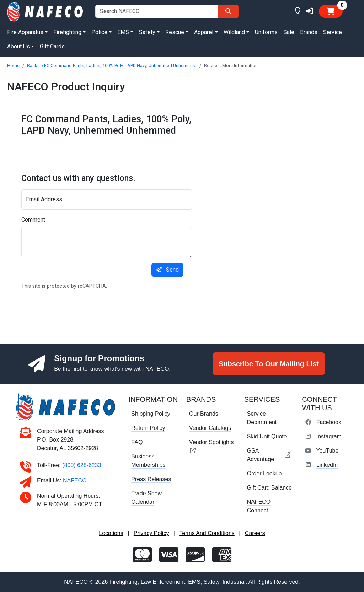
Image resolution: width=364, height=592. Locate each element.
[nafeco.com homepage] (45, 11)
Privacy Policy (151, 533)
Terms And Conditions (207, 533)
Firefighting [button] (67, 32)
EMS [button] (123, 32)
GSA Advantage (269, 455)
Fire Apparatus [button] (25, 32)
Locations (111, 533)
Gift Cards (52, 46)
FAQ (137, 442)
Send (167, 270)
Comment (33, 220)
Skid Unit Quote (267, 436)
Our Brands (204, 414)
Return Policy (148, 428)
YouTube (327, 451)
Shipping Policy (151, 414)
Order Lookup (264, 473)
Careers (255, 533)
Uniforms (266, 32)
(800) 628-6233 (82, 465)
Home (13, 66)
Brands (309, 32)
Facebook (329, 422)
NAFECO (75, 481)
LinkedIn (327, 465)
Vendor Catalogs (210, 428)
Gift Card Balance (269, 488)
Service (333, 32)
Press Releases (151, 479)
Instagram (329, 436)
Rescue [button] (175, 32)
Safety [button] (147, 32)
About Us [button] (18, 46)
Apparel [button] (204, 32)
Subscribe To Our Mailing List (269, 364)
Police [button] (99, 32)
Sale (289, 32)
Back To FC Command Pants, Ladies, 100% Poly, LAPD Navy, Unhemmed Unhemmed (112, 66)
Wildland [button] (234, 32)
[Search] (228, 11)
